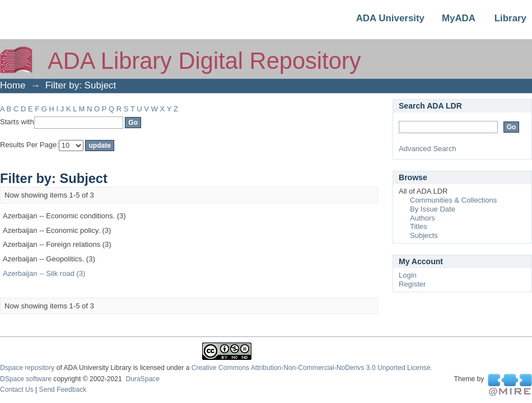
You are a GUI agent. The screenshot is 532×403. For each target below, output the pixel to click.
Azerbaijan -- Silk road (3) (44, 273)
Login (408, 275)
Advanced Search (428, 149)
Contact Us (17, 390)
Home (13, 85)
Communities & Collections (453, 200)
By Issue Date (433, 209)
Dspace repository (27, 368)
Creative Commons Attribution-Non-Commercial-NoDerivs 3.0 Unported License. (312, 368)
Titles (419, 226)
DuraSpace (142, 379)
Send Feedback (63, 390)
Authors (423, 218)
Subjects (424, 235)
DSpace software (26, 379)
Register (412, 284)
